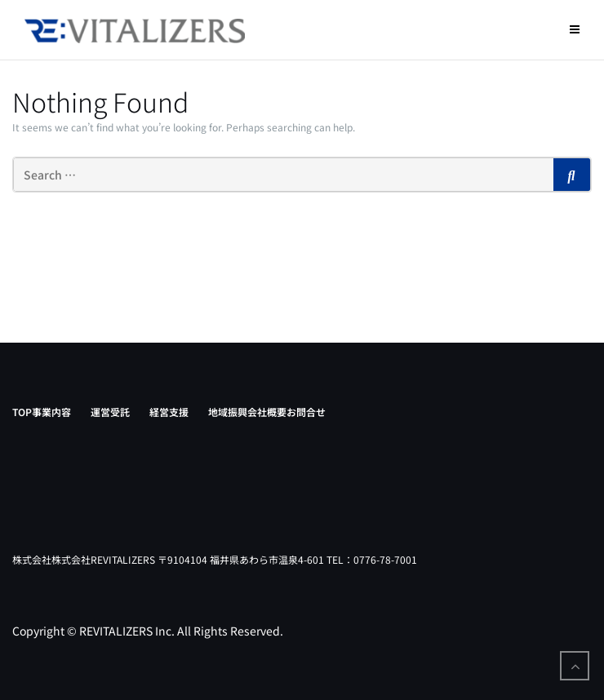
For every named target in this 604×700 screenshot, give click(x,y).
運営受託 (110, 412)
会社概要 (267, 412)
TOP (22, 412)
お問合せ (306, 412)
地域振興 (228, 412)
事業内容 (51, 412)
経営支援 (169, 412)
